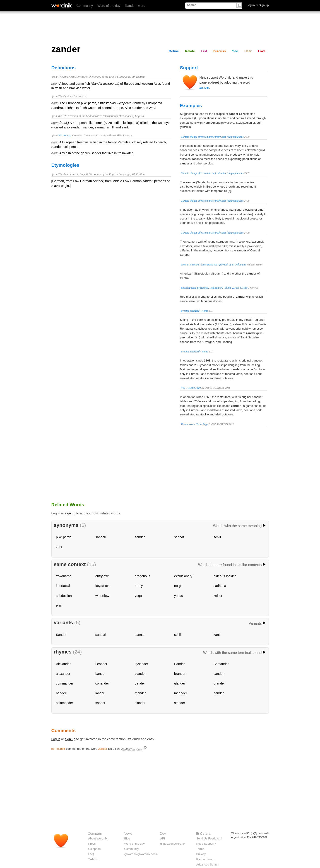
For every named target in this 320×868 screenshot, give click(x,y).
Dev (163, 833)
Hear (248, 51)
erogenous (142, 576)
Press (92, 844)
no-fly (139, 586)
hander (61, 693)
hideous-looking (225, 576)
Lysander (141, 664)
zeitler (218, 596)
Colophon (95, 849)
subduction (64, 596)
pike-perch (64, 537)
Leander (101, 664)
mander (140, 693)
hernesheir (58, 749)
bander (100, 674)
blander (140, 674)
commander (65, 683)
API (163, 838)
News (128, 833)
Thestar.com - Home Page (195, 424)
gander (140, 683)
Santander (221, 664)
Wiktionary (64, 135)
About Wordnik (98, 838)
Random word (135, 6)
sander (140, 537)
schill (217, 537)
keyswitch (102, 586)
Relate (190, 51)
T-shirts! (94, 859)
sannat (179, 537)
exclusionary (183, 576)
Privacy (201, 854)
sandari (101, 537)
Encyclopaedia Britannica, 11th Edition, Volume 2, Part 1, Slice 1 (215, 288)
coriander (102, 683)
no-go (178, 586)
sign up (70, 513)
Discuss (220, 51)
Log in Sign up (258, 5)
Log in (56, 513)
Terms (200, 849)
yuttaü (179, 596)
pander (219, 693)
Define (174, 51)
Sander (61, 635)
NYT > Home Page (191, 388)
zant (59, 547)
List (204, 51)
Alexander (63, 664)
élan (59, 605)
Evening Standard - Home (195, 311)
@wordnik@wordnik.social (141, 854)
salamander (64, 703)
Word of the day (109, 6)
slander (140, 703)
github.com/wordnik (173, 844)
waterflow (102, 596)
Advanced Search (208, 864)
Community (85, 6)
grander (219, 683)
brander (180, 674)
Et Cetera (203, 833)
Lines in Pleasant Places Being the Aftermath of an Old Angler (214, 265)
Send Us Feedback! (209, 838)
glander (180, 683)
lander (100, 693)
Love (262, 51)
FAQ (91, 854)
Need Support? (206, 844)
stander (180, 703)
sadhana (220, 586)
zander (204, 87)
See (235, 51)
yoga (138, 596)
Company (95, 833)
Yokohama (64, 576)
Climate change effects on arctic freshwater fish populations (212, 137)
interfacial (63, 586)
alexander (63, 674)
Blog (127, 838)
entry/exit (102, 576)
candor (219, 674)
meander (181, 693)
